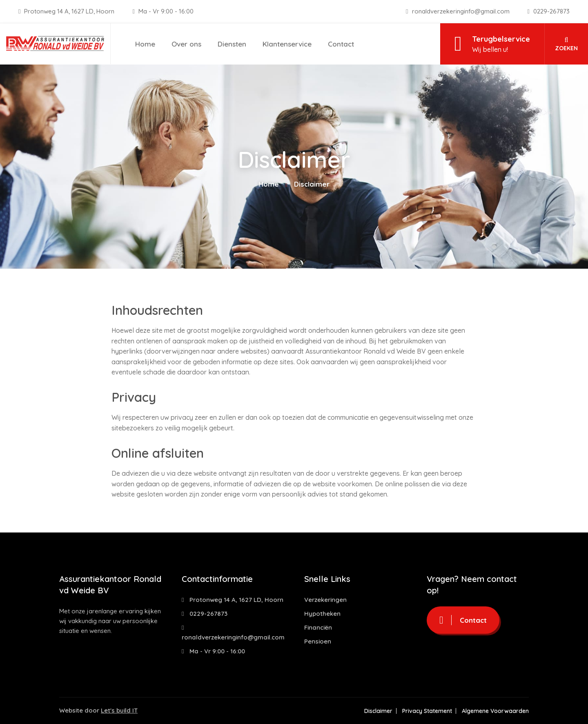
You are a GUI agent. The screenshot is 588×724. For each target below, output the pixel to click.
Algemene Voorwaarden (495, 711)
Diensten (232, 44)
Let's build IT (119, 710)
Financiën (318, 627)
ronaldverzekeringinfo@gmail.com (458, 11)
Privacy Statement (427, 711)
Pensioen (318, 641)
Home (145, 44)
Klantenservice (287, 44)
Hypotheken (322, 614)
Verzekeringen (325, 600)
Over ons (186, 44)
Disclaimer (378, 711)
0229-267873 (549, 11)
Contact (341, 44)
